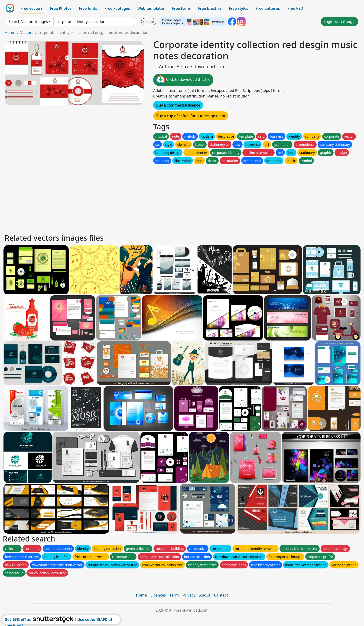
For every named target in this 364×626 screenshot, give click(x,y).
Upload (149, 22)
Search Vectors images (28, 22)
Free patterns (268, 8)
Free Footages (117, 8)
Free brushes (210, 8)
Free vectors (31, 8)
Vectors (27, 32)
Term (174, 595)
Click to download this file (183, 80)
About (205, 595)
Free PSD (295, 8)
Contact (221, 595)
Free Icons (181, 8)
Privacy (189, 595)
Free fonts (88, 8)
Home (10, 32)
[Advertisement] (143, 198)
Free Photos (61, 8)
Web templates (151, 8)
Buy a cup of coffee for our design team (191, 116)
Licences (158, 595)
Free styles (239, 8)
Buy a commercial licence (178, 105)
